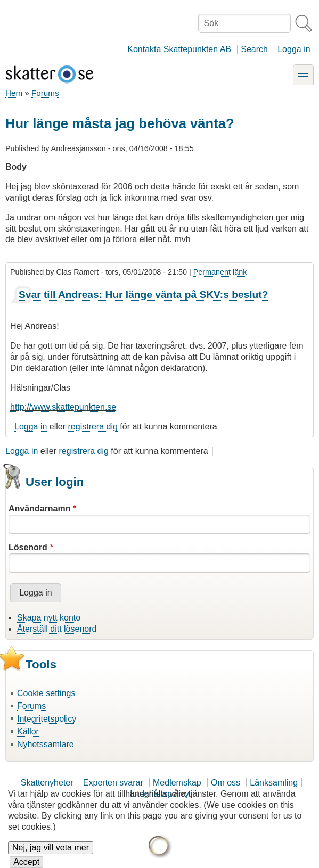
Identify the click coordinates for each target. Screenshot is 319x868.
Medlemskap (177, 783)
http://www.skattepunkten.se (63, 407)
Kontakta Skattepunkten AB (179, 49)
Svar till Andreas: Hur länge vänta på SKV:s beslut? (143, 295)
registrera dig (93, 427)
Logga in (294, 49)
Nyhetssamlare (46, 744)
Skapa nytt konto (49, 618)
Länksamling (274, 783)
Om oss (226, 783)
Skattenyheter (47, 783)
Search (254, 49)
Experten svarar (113, 783)
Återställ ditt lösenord (57, 629)
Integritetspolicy (47, 719)
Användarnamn (39, 509)
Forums (45, 93)
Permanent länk (220, 272)
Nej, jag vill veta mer (51, 854)
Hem (14, 93)
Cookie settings (46, 693)
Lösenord (28, 547)
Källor (28, 731)
